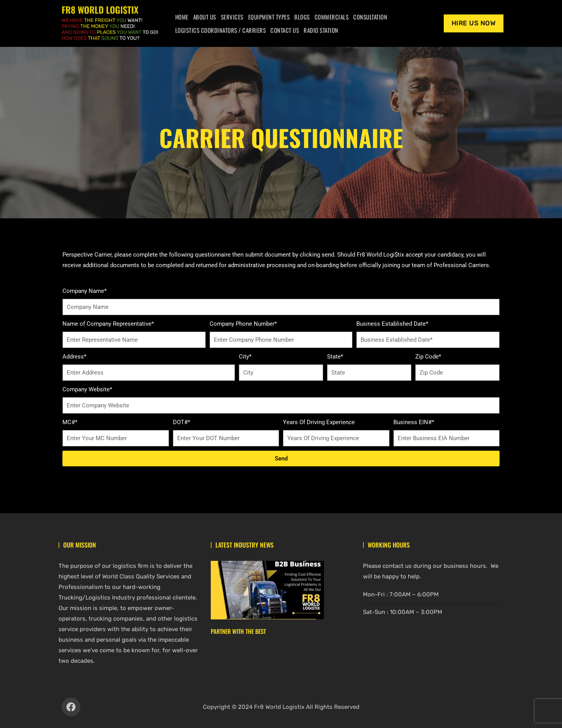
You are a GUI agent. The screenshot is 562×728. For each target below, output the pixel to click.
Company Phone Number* (243, 324)
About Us (205, 17)
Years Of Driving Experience (319, 422)
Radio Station (321, 30)
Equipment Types (269, 17)
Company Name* (84, 291)
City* (245, 357)
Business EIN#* (414, 422)
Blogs (302, 17)
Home (182, 17)
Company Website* (87, 389)
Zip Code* (428, 357)
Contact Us (285, 30)
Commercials (332, 17)
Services (232, 17)
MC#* (70, 422)
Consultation (370, 17)
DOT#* (181, 422)
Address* (74, 357)
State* (335, 357)
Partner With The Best (238, 631)
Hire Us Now (474, 23)
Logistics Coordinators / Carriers (221, 30)
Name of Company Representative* (108, 324)
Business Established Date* (392, 324)
